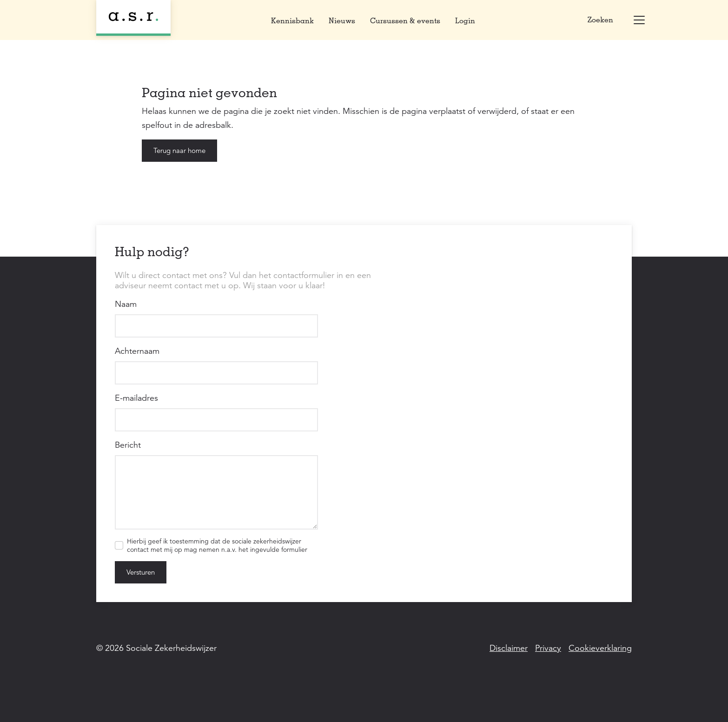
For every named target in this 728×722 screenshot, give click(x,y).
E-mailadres (136, 398)
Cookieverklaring (600, 648)
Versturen (141, 572)
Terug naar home (179, 150)
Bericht (128, 445)
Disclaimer (509, 648)
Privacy (548, 648)
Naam (126, 304)
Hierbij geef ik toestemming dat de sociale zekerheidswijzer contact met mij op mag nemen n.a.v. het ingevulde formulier (217, 545)
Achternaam (137, 351)
